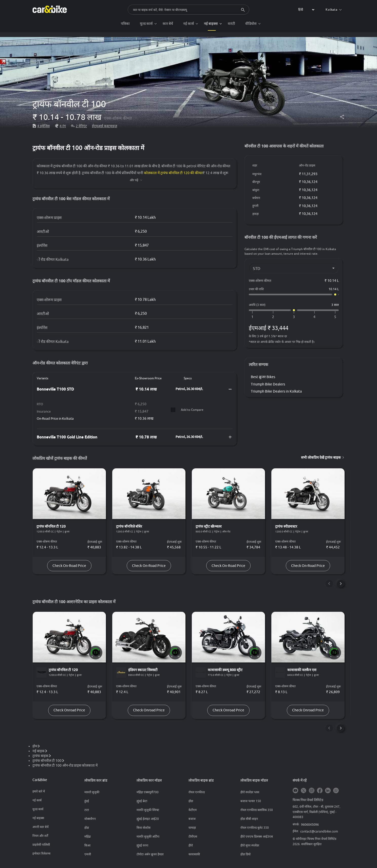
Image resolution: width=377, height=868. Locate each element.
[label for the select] (306, 10)
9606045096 (310, 826)
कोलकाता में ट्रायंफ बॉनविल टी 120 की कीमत (174, 173)
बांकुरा (256, 190)
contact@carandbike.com (319, 833)
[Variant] (294, 268)
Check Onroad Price (70, 712)
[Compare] (173, 410)
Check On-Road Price (70, 566)
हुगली (256, 206)
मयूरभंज (257, 174)
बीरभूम (256, 182)
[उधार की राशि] (294, 294)
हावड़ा (256, 214)
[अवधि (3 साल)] (294, 310)
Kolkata (334, 10)
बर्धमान (257, 198)
